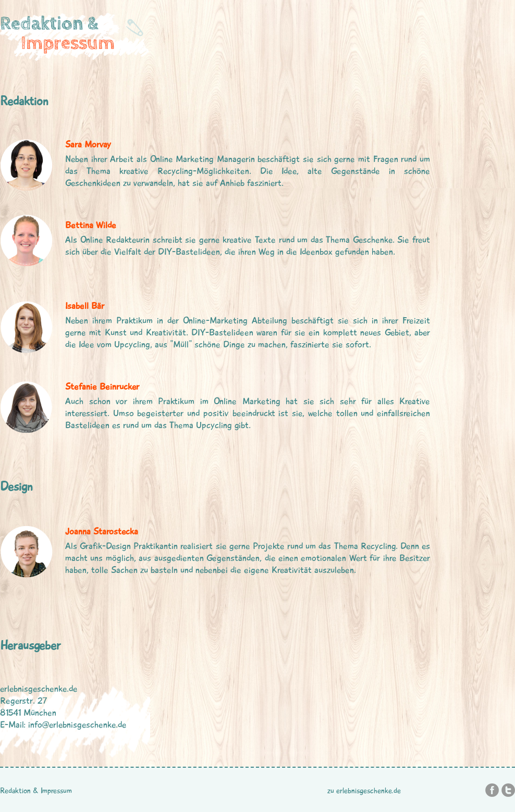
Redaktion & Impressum (36, 791)
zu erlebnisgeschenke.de (364, 791)
